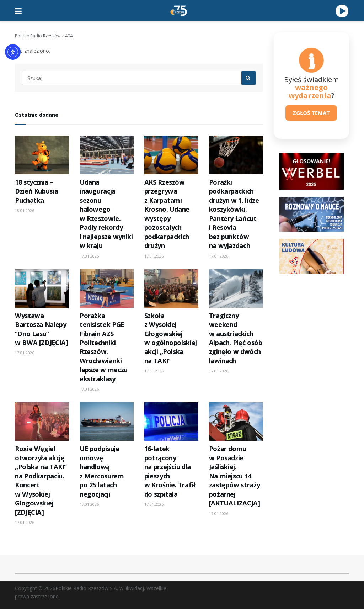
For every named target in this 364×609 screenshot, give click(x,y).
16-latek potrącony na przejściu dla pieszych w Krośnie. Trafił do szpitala (170, 471)
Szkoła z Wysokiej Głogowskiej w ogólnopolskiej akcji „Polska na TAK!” (171, 338)
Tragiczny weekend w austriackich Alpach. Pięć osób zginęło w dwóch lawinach (236, 338)
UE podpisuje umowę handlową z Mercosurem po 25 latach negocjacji (102, 471)
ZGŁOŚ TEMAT (311, 113)
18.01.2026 (25, 210)
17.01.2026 (89, 256)
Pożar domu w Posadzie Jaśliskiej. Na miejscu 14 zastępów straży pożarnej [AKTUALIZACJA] (235, 476)
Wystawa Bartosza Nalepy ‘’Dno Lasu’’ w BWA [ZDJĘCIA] (42, 329)
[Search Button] (248, 78)
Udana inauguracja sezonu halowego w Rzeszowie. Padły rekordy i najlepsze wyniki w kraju (106, 214)
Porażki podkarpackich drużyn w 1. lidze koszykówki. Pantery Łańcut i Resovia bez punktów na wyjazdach (234, 214)
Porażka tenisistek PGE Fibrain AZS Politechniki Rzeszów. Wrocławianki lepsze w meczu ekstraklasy (104, 347)
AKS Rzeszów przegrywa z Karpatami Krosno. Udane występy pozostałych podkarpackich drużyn (167, 214)
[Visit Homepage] (179, 11)
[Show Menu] (18, 11)
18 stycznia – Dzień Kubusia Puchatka (36, 191)
